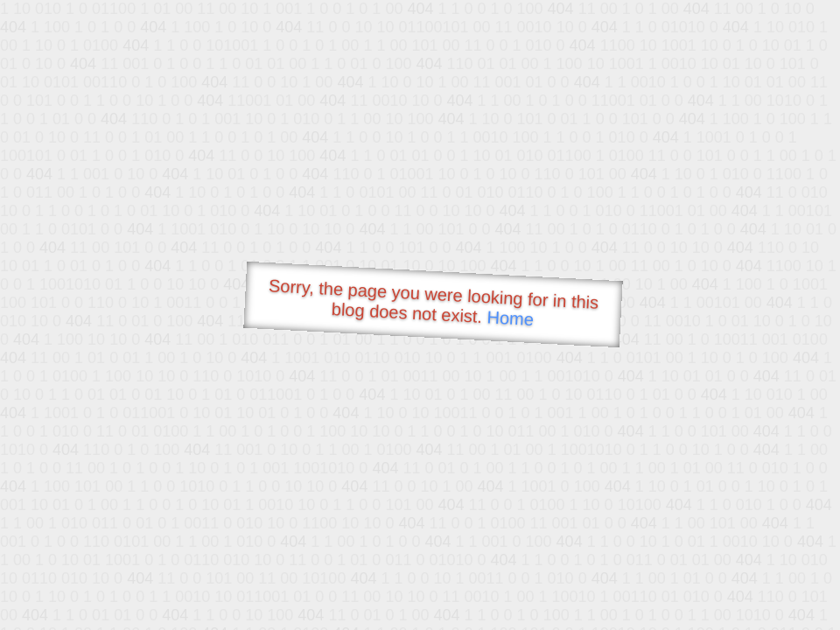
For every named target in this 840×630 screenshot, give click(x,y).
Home (510, 318)
